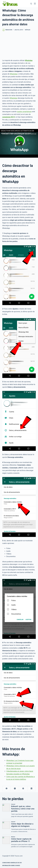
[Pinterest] (23, 789)
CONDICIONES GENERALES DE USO (12, 863)
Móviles (28, 30)
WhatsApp (14, 74)
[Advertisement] (19, 44)
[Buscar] (31, 4)
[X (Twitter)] (15, 789)
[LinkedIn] (32, 789)
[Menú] (35, 4)
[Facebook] (7, 789)
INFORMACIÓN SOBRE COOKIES (11, 866)
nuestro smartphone (24, 112)
